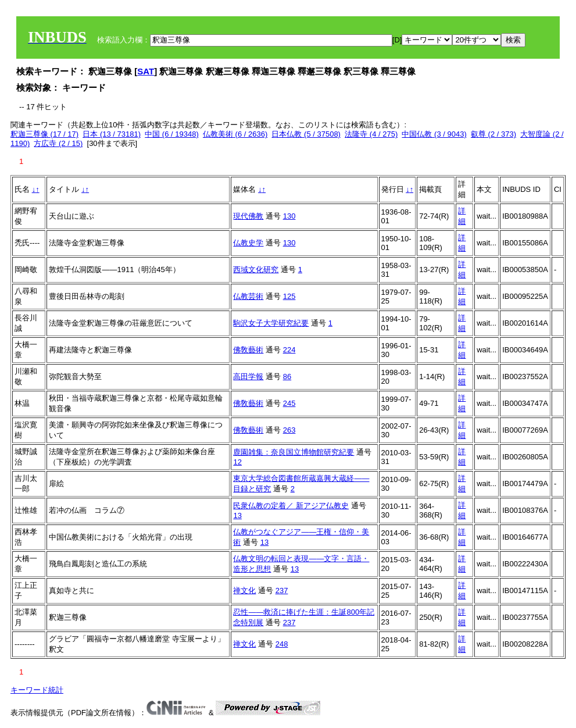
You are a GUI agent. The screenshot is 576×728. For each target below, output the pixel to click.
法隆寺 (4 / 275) (371, 134)
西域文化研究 (256, 270)
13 (237, 515)
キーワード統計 (37, 690)
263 (289, 430)
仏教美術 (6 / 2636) (235, 134)
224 (289, 350)
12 (237, 462)
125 (289, 296)
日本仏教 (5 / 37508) (306, 134)
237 (282, 590)
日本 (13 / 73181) (112, 134)
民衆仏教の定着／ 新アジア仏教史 (291, 506)
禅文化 (244, 590)
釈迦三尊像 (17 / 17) (44, 134)
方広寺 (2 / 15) (58, 143)
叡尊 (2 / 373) (493, 134)
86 (287, 377)
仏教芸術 (248, 296)
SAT (146, 71)
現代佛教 (248, 216)
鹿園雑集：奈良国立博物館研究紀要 (294, 452)
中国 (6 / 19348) (172, 134)
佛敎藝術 (248, 350)
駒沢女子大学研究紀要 (271, 323)
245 (289, 403)
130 (289, 216)
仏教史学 (248, 243)
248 (282, 644)
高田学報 (248, 377)
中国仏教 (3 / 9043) (434, 134)
